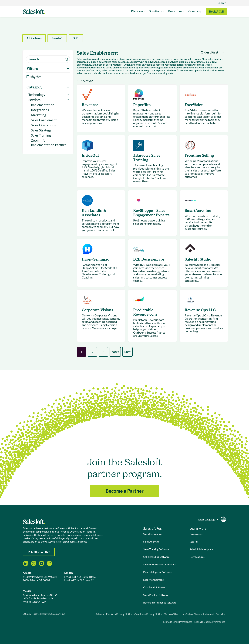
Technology (37, 95)
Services (34, 100)
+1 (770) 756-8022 (39, 552)
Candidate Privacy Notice (148, 614)
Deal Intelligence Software (158, 572)
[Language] (208, 519)
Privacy (100, 614)
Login (221, 3)
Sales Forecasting (153, 534)
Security (194, 542)
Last (127, 352)
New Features (197, 557)
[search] (48, 59)
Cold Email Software (154, 587)
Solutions (156, 11)
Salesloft (57, 38)
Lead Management (153, 580)
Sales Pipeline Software (156, 595)
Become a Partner (125, 491)
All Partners (34, 38)
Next (115, 352)
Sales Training (41, 135)
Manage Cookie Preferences (210, 622)
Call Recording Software (156, 557)
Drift (76, 38)
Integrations (40, 110)
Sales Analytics (151, 542)
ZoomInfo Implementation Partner (49, 143)
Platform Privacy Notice (119, 614)
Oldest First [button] (213, 52)
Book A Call (216, 11)
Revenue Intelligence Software (160, 602)
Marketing (39, 115)
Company (195, 11)
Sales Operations (43, 125)
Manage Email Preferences (178, 622)
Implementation (43, 105)
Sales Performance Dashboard (160, 564)
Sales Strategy (41, 130)
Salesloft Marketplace (201, 549)
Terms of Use (171, 614)
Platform (137, 11)
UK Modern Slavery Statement (197, 614)
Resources (175, 11)
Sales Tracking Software (156, 549)
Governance (196, 534)
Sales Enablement (44, 120)
